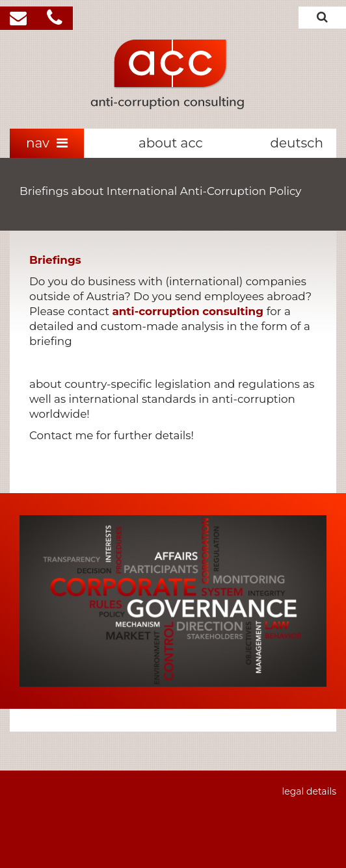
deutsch (297, 143)
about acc (171, 143)
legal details (309, 791)
